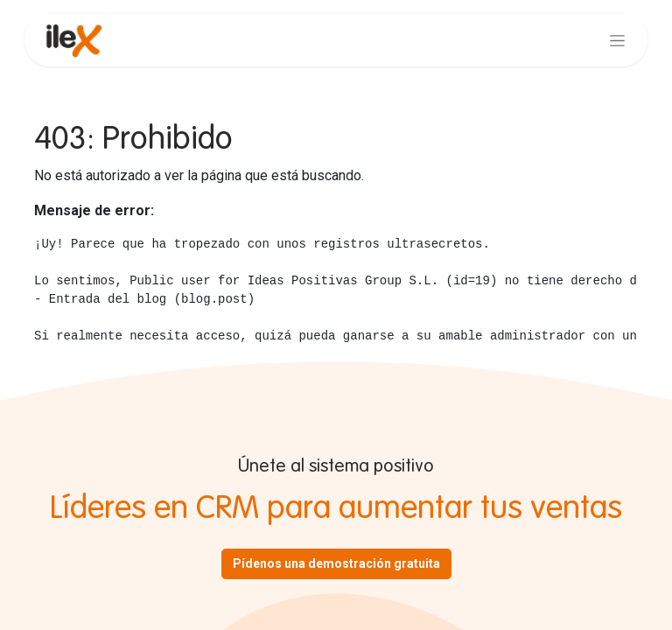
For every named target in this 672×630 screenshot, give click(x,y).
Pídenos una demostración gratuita (336, 563)
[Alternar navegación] (617, 40)
